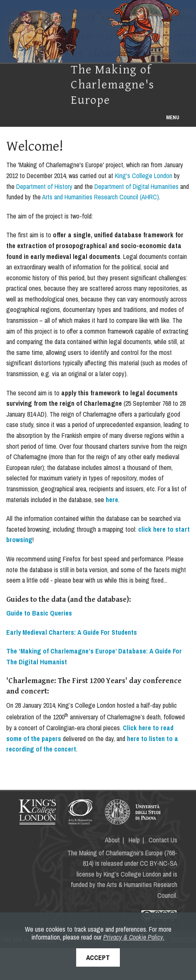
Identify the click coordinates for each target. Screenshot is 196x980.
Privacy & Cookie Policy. (134, 937)
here (112, 500)
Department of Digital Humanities (136, 186)
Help (134, 840)
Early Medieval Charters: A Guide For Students (72, 632)
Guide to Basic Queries (39, 613)
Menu (173, 117)
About (112, 840)
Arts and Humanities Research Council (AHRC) (100, 197)
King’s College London (132, 874)
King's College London (144, 176)
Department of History (44, 186)
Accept (98, 957)
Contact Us (163, 840)
